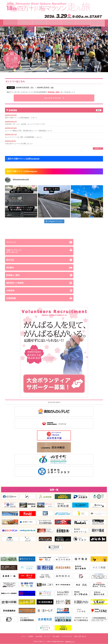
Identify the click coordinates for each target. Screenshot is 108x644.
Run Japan (58, 637)
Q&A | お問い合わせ (85, 637)
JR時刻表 (54, 291)
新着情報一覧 (98, 149)
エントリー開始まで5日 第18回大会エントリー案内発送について (28, 131)
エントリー (47, 637)
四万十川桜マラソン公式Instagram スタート (21, 118)
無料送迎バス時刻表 (54, 284)
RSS (99, 111)
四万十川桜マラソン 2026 (42, 642)
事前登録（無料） (54, 92)
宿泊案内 (54, 268)
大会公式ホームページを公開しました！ (19, 144)
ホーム (19, 637)
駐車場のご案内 (54, 276)
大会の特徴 (37, 637)
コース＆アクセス (70, 637)
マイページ (54, 243)
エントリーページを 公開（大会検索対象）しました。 (24, 138)
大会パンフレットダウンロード (54, 252)
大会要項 (27, 637)
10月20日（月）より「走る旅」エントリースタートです (25, 125)
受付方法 (54, 261)
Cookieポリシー (70, 642)
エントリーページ (54, 98)
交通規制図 (54, 299)
